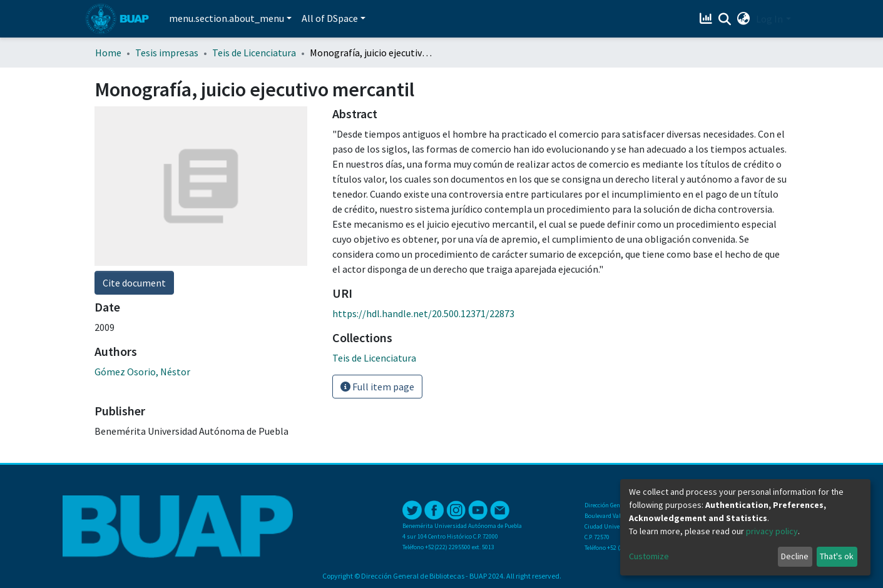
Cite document (134, 283)
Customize (649, 556)
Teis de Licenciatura (254, 53)
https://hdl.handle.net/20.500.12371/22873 (423, 313)
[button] (743, 19)
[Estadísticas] (707, 19)
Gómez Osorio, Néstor (142, 372)
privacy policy (772, 531)
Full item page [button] (377, 387)
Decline (795, 556)
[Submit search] (724, 19)
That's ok (837, 556)
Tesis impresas (167, 53)
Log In (769, 19)
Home (108, 53)
